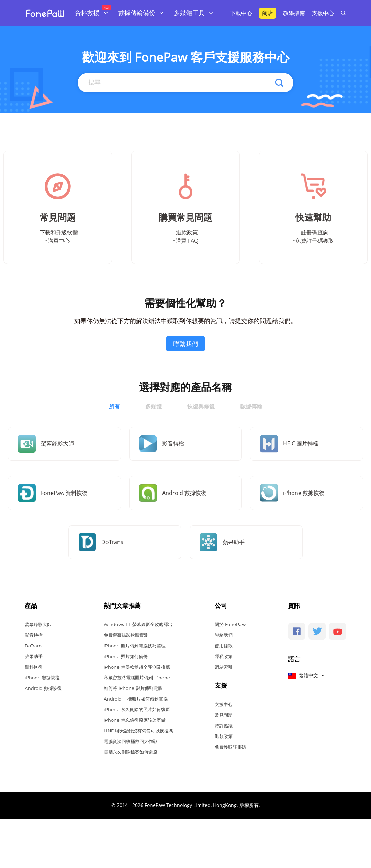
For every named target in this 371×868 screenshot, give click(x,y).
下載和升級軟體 (59, 232)
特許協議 (224, 726)
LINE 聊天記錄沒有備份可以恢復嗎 (138, 731)
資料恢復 (34, 667)
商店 (268, 13)
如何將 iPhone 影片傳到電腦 (133, 688)
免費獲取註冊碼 (230, 747)
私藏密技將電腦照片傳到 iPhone (137, 678)
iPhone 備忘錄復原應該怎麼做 (135, 720)
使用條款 (224, 646)
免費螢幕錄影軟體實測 (126, 635)
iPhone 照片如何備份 (126, 656)
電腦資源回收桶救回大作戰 (131, 741)
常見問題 (224, 715)
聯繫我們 (185, 344)
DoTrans (33, 646)
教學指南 (294, 13)
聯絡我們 (224, 635)
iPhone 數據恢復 (42, 678)
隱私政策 (224, 656)
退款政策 (187, 232)
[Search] (185, 82)
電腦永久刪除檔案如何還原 (131, 752)
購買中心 (59, 241)
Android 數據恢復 (43, 688)
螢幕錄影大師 (38, 624)
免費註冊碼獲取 (315, 241)
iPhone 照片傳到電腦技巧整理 (135, 646)
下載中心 (241, 13)
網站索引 (224, 667)
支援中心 (323, 13)
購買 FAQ (187, 241)
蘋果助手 (34, 656)
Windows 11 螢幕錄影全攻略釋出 (138, 624)
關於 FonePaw (230, 624)
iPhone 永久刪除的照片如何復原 (137, 709)
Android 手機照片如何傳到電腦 (136, 699)
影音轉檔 (34, 635)
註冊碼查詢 (315, 232)
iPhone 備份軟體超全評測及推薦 (137, 667)
